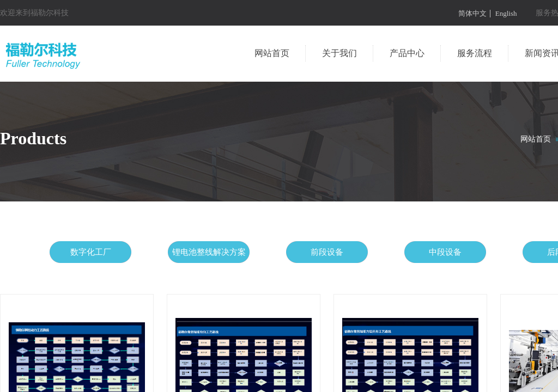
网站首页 (272, 53)
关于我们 (339, 53)
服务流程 (475, 53)
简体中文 (472, 14)
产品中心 (407, 53)
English (506, 14)
